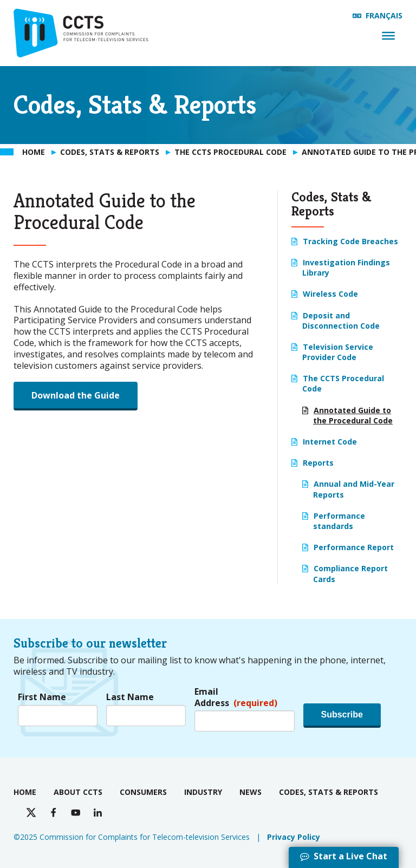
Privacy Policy (294, 837)
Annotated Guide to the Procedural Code (353, 415)
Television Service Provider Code (338, 352)
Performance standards (339, 521)
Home (25, 792)
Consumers (143, 792)
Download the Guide (76, 395)
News (251, 792)
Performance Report (354, 547)
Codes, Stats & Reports (329, 792)
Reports (318, 463)
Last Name (130, 697)
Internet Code (330, 442)
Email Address (236, 697)
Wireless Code (330, 294)
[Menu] (388, 36)
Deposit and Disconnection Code (341, 321)
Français (384, 15)
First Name (42, 697)
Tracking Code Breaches (350, 241)
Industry (203, 792)
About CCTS (78, 792)
